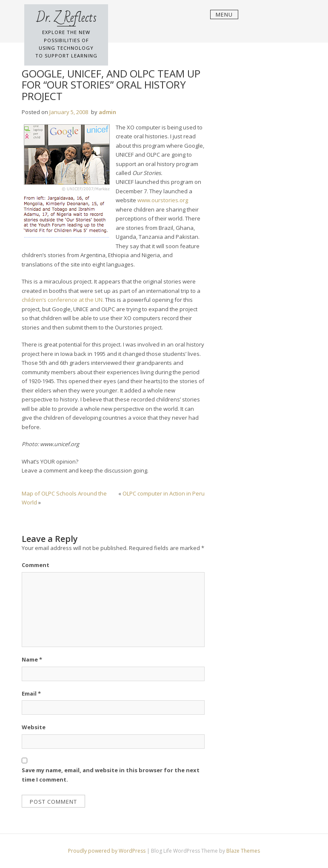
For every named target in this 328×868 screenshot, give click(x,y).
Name (32, 659)
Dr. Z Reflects (66, 18)
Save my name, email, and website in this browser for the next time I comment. (111, 775)
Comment (36, 565)
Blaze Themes (243, 851)
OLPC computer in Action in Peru (164, 493)
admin (107, 112)
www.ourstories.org (163, 200)
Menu (224, 14)
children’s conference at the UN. (63, 300)
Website (34, 727)
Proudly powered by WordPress (107, 851)
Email (31, 693)
